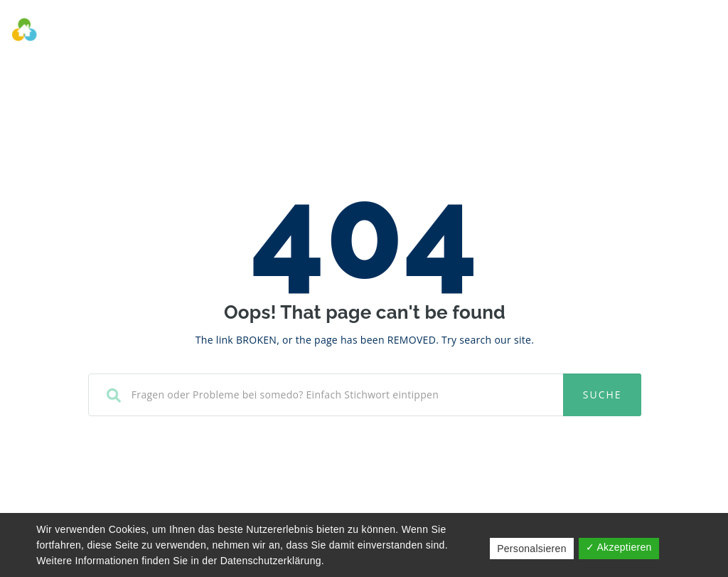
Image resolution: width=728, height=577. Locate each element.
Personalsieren (532, 549)
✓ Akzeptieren (619, 547)
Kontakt (585, 32)
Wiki (493, 32)
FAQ (533, 32)
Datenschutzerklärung (271, 561)
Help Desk (436, 32)
